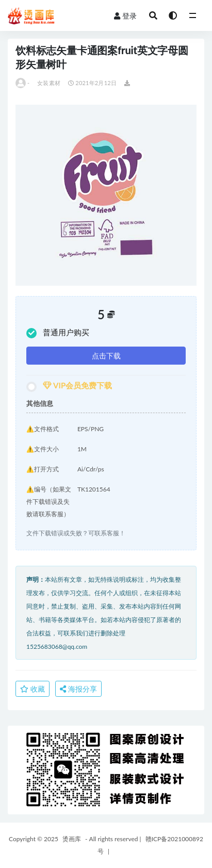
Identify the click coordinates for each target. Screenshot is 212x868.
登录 (125, 16)
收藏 (32, 689)
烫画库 (72, 839)
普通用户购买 (58, 333)
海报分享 (78, 689)
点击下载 (106, 356)
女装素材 (49, 83)
